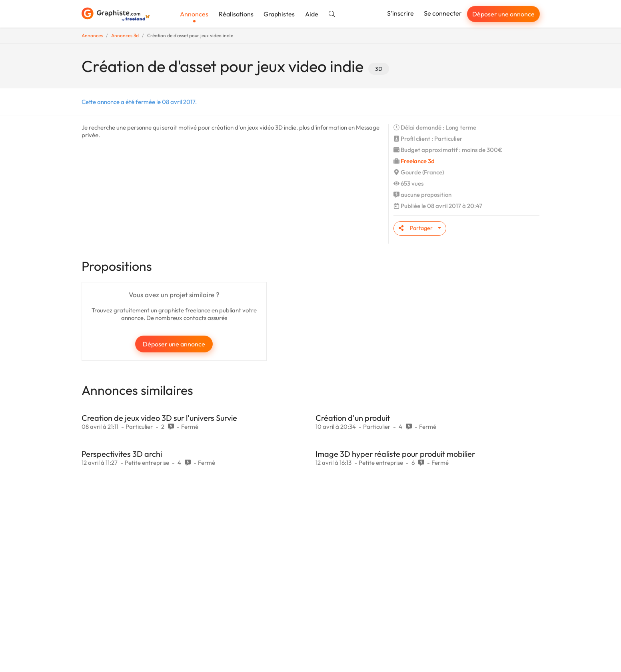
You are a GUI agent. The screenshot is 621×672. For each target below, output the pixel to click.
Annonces (194, 14)
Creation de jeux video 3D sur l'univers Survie (159, 418)
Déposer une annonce (503, 14)
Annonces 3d (125, 35)
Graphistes (279, 14)
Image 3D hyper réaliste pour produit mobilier (395, 454)
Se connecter (443, 13)
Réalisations (236, 14)
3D (379, 69)
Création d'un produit (353, 418)
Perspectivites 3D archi (122, 454)
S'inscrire (400, 13)
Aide (312, 14)
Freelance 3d (418, 161)
